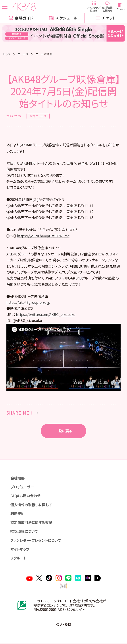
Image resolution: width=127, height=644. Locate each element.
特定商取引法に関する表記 (31, 523)
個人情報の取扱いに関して (31, 505)
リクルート (18, 559)
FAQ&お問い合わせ (25, 496)
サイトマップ (20, 550)
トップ (7, 54)
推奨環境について (24, 532)
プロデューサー (22, 487)
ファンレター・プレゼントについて (36, 541)
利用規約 (17, 514)
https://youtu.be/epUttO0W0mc (43, 236)
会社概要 (17, 479)
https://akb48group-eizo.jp (28, 303)
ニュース (23, 54)
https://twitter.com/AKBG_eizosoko (46, 315)
